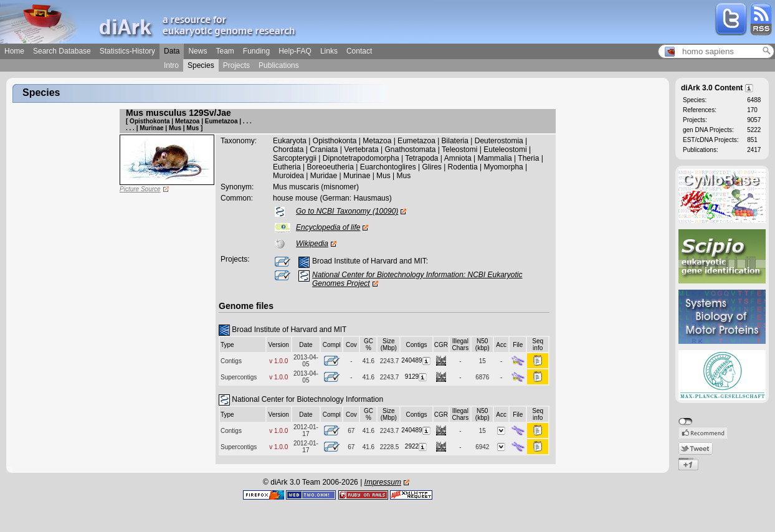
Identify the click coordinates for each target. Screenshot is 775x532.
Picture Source (140, 189)
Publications (279, 65)
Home (14, 51)
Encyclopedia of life (328, 227)
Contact (359, 51)
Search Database (62, 51)
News (197, 51)
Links (329, 51)
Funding (256, 51)
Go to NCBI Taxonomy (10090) (347, 211)
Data (172, 51)
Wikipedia (312, 244)
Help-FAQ (295, 51)
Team (225, 51)
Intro (171, 65)
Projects (236, 65)
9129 (416, 377)
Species (201, 65)
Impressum (383, 482)
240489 (416, 360)
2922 (416, 446)
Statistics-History (127, 51)
